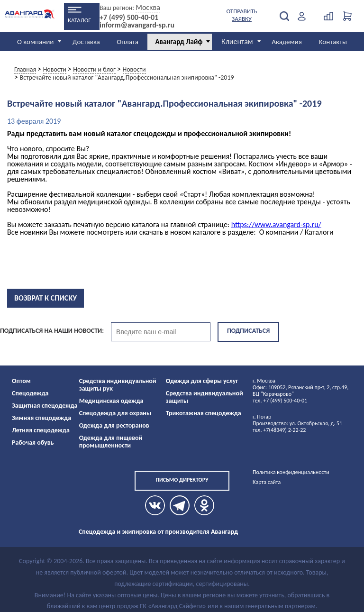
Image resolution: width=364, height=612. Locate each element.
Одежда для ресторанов (114, 425)
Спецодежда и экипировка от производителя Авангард (158, 532)
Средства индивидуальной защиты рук (118, 385)
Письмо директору (182, 480)
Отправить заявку (242, 15)
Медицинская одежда (111, 401)
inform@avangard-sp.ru (137, 25)
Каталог (79, 20)
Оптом (21, 381)
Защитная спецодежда (45, 406)
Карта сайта (267, 482)
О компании (35, 42)
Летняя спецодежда (41, 430)
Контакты (333, 42)
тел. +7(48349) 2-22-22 (279, 430)
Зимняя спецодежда (41, 418)
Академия (287, 42)
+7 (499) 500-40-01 (129, 18)
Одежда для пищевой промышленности (111, 442)
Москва (148, 7)
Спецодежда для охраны (115, 413)
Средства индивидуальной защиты (205, 397)
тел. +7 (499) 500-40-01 (280, 401)
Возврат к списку (45, 298)
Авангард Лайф (179, 42)
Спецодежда (30, 393)
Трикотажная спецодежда (204, 413)
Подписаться (248, 331)
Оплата (127, 42)
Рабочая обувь (33, 443)
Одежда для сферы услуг (202, 381)
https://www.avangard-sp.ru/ (276, 224)
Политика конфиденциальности (291, 472)
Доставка (86, 42)
